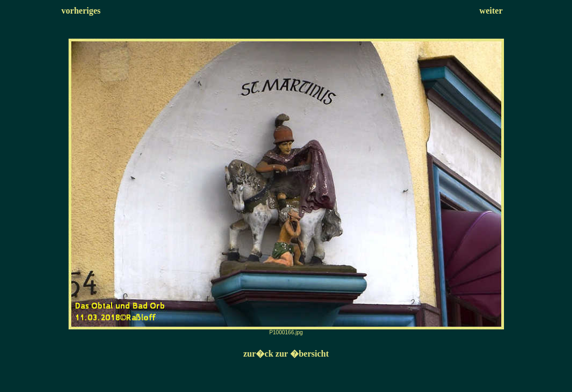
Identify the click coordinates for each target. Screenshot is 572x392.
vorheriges (81, 11)
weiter (491, 11)
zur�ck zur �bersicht (286, 354)
